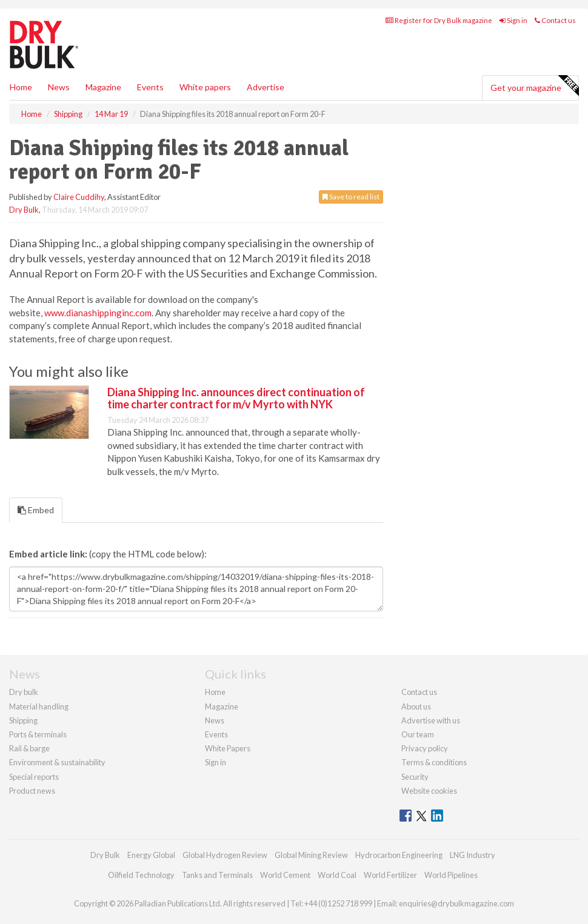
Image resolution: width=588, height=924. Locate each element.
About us (416, 706)
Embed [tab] (36, 510)
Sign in (513, 20)
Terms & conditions (434, 762)
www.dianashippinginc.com (98, 313)
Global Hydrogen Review (225, 855)
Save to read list (351, 197)
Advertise (266, 87)
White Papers (228, 748)
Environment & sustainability (57, 762)
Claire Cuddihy (79, 197)
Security (415, 777)
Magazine (103, 87)
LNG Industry (473, 855)
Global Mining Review (311, 855)
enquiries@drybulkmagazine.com (456, 903)
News (215, 720)
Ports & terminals (38, 734)
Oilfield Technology (141, 875)
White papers (205, 87)
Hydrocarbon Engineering (399, 855)
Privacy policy (425, 748)
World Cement (285, 875)
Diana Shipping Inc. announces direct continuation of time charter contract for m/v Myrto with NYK (236, 398)
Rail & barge (29, 748)
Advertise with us (431, 720)
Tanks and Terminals (217, 875)
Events (150, 87)
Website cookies (429, 791)
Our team (418, 734)
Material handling (39, 706)
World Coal (337, 875)
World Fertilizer (390, 875)
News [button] (59, 87)
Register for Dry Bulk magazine (439, 20)
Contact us (555, 20)
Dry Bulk (24, 210)
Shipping (23, 720)
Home (21, 87)
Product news (32, 791)
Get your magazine (534, 86)
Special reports (34, 777)
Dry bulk (24, 692)
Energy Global (151, 855)
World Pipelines (451, 875)
